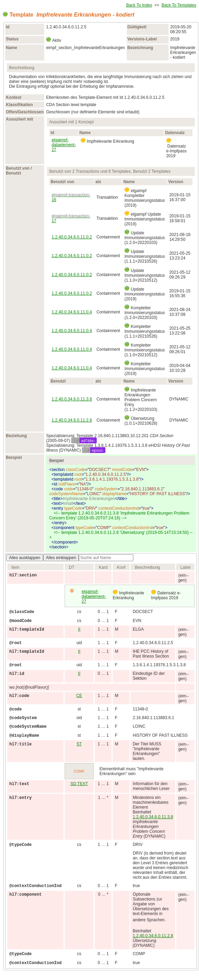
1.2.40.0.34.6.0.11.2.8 (72, 420)
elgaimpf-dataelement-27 (64, 145)
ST (79, 744)
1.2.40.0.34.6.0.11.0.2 (72, 237)
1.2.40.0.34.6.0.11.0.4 (72, 312)
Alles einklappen (61, 558)
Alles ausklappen (25, 558)
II (79, 629)
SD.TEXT (79, 784)
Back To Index (139, 5)
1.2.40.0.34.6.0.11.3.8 (72, 399)
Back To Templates (179, 5)
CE (79, 696)
